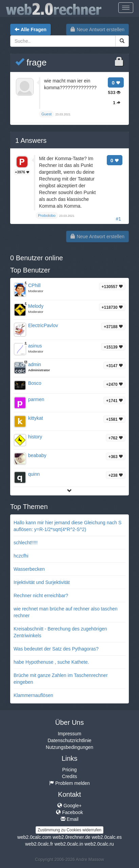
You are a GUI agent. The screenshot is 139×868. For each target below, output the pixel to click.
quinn (34, 474)
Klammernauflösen (33, 695)
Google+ (69, 806)
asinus (35, 346)
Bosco (35, 383)
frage (31, 62)
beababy (37, 455)
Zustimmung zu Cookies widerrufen (69, 830)
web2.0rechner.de (71, 837)
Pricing (70, 770)
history (35, 437)
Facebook (69, 812)
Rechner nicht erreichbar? (41, 596)
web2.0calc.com (34, 837)
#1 (118, 219)
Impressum (69, 734)
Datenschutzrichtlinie (69, 740)
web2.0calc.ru (99, 844)
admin (35, 364)
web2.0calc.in (69, 844)
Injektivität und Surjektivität (42, 582)
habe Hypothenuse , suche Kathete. (51, 662)
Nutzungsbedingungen (69, 747)
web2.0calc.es (107, 837)
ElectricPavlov (43, 325)
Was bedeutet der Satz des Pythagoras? (56, 649)
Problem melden (69, 783)
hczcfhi (21, 556)
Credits (69, 776)
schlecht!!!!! (26, 543)
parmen (36, 399)
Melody (36, 306)
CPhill (34, 285)
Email (70, 819)
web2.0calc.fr (39, 844)
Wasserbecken (29, 569)
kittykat (36, 418)
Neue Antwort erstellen (97, 30)
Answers (31, 140)
